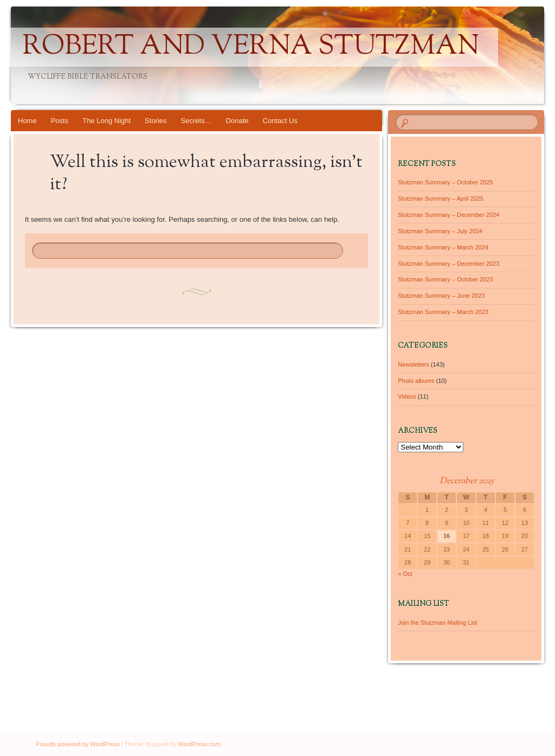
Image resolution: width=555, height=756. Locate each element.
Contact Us (280, 121)
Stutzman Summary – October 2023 (445, 279)
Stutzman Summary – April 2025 (441, 198)
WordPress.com (199, 744)
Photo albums (416, 381)
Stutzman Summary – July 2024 (440, 231)
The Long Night (107, 121)
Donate (237, 121)
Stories (156, 121)
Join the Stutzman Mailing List (437, 623)
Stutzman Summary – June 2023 (441, 296)
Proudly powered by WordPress (78, 744)
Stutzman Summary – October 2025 (445, 182)
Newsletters (413, 364)
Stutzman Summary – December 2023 (448, 264)
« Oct (405, 574)
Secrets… (196, 121)
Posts (60, 121)
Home (27, 121)
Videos (407, 396)
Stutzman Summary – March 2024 (443, 247)
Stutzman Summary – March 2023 (443, 312)
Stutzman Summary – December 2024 (448, 215)
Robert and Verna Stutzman (251, 47)
